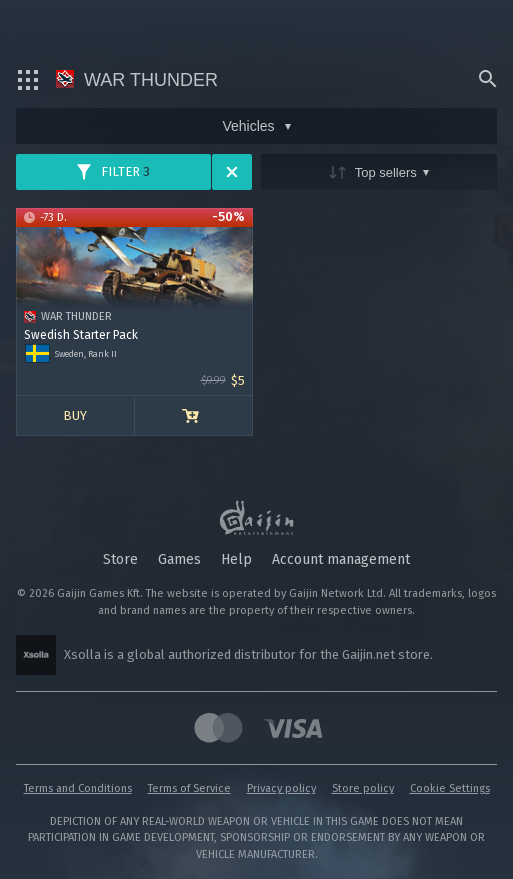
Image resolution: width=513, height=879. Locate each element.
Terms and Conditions (78, 788)
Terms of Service (189, 788)
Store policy (363, 788)
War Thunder (137, 80)
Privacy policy (281, 788)
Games (179, 559)
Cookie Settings (450, 788)
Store (120, 559)
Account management (341, 559)
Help (236, 559)
